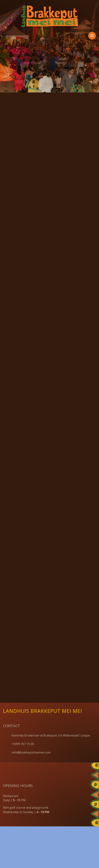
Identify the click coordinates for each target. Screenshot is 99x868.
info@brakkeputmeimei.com (31, 694)
